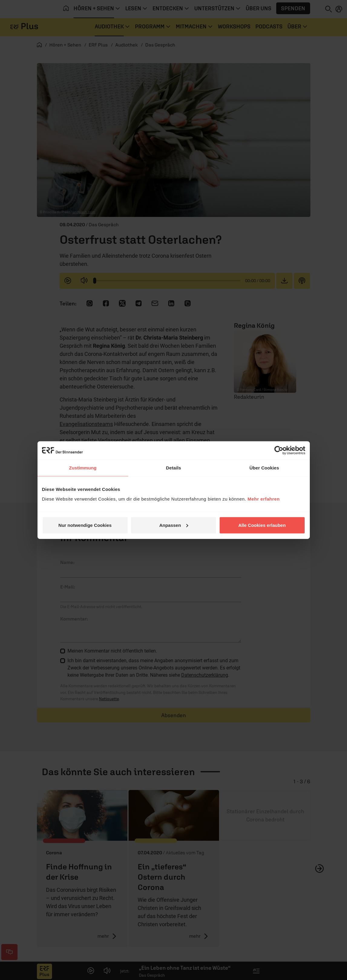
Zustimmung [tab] (83, 468)
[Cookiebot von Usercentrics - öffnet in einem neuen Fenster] (279, 450)
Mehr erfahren (264, 499)
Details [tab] (174, 468)
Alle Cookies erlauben (262, 525)
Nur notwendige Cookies (85, 525)
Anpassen (174, 525)
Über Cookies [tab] (264, 468)
